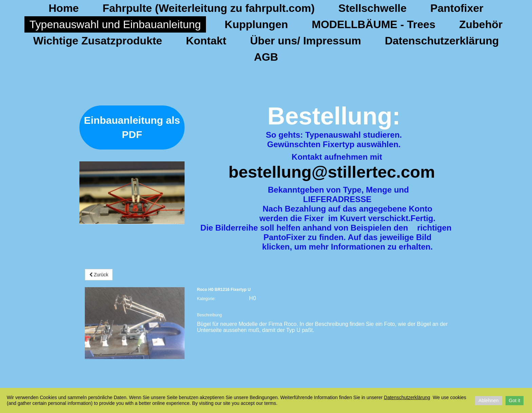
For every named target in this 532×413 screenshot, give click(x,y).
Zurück (99, 275)
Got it (515, 400)
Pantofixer (457, 8)
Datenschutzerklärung (442, 41)
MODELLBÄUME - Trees (374, 24)
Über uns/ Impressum (306, 41)
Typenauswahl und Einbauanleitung (115, 24)
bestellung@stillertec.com (332, 172)
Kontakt (206, 41)
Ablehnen (488, 400)
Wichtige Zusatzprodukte (98, 41)
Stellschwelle (372, 8)
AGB (266, 57)
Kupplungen (256, 24)
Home (64, 8)
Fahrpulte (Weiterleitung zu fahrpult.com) (208, 8)
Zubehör (481, 24)
